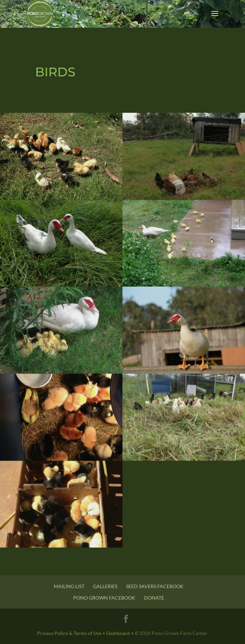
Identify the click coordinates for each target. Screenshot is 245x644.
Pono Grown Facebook (104, 598)
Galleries (105, 586)
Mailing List (69, 586)
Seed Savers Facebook (155, 586)
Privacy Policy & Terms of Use (69, 633)
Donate (154, 598)
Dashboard (118, 633)
